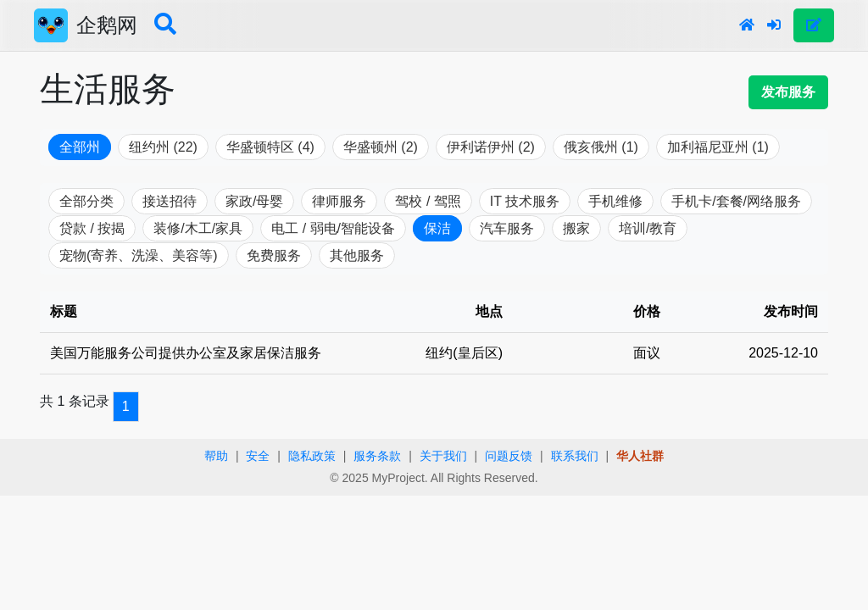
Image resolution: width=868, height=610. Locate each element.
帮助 (216, 456)
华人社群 (640, 456)
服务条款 (377, 456)
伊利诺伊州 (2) (491, 147)
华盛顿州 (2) (381, 147)
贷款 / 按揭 (92, 228)
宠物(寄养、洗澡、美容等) (139, 255)
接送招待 (170, 201)
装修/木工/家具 (198, 228)
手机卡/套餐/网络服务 (736, 201)
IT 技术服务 (525, 201)
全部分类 (86, 201)
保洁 (437, 228)
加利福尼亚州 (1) (718, 147)
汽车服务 (507, 228)
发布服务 (788, 92)
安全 (258, 456)
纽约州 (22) (163, 147)
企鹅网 (107, 25)
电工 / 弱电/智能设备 (333, 228)
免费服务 (274, 255)
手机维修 (615, 201)
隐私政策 (312, 456)
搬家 (576, 228)
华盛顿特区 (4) (270, 147)
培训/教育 (648, 228)
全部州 (80, 147)
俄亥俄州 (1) (601, 147)
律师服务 (339, 201)
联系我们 (575, 456)
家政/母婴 (254, 201)
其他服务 (357, 255)
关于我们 (443, 456)
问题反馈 (509, 456)
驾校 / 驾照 (428, 201)
